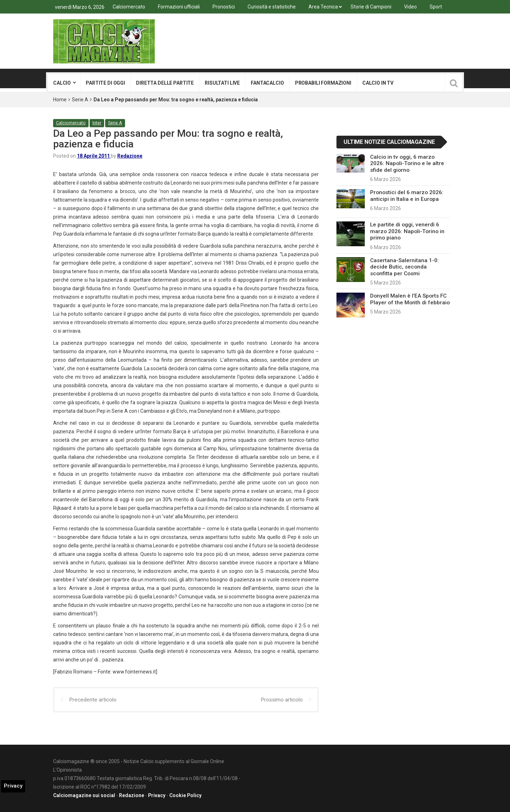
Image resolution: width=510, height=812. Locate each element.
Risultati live (222, 83)
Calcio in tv (378, 83)
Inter (98, 123)
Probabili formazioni (323, 83)
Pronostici (224, 7)
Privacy (157, 795)
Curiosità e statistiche (272, 7)
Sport (436, 7)
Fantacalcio (267, 83)
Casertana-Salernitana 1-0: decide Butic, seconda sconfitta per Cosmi (404, 267)
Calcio (62, 83)
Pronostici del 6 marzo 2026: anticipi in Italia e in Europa (407, 196)
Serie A (80, 100)
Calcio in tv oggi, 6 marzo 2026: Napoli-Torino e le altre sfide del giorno (407, 163)
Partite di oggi (105, 83)
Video (410, 7)
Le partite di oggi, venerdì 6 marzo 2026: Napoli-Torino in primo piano (407, 231)
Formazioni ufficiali (179, 7)
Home (60, 100)
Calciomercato (129, 7)
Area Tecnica (323, 7)
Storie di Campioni (371, 7)
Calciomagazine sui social (84, 795)
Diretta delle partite (165, 83)
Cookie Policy (185, 795)
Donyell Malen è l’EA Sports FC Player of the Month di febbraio (410, 299)
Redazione (130, 156)
